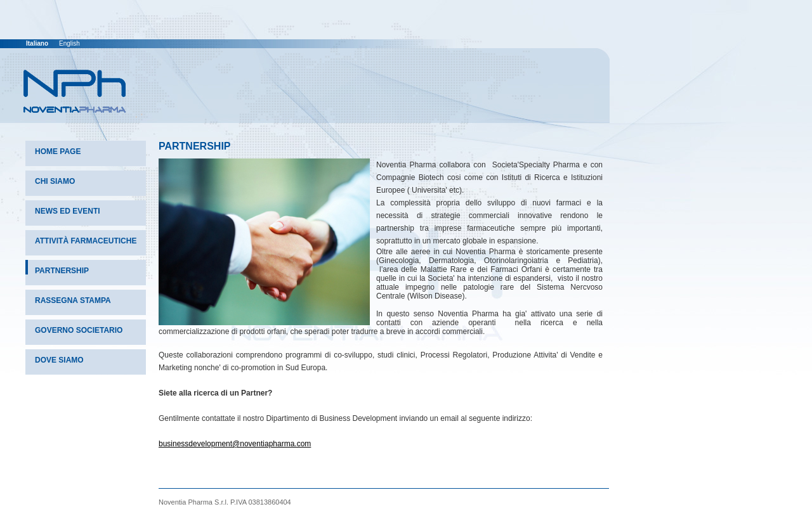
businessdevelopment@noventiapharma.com (235, 444)
